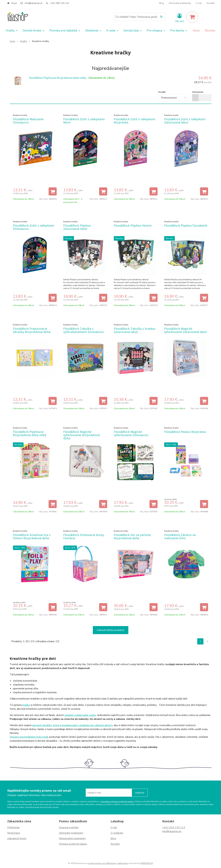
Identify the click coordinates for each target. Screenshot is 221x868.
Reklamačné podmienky (72, 838)
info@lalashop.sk (34, 3)
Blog (162, 3)
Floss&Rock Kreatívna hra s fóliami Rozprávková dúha (32, 536)
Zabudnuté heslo (17, 838)
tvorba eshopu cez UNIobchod (102, 863)
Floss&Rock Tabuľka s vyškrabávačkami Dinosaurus (83, 330)
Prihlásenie (13, 827)
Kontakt (211, 3)
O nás (199, 3)
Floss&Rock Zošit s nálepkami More (84, 121)
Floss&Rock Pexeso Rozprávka (185, 432)
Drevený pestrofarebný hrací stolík (29, 737)
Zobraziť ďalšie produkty (110, 630)
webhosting (123, 863)
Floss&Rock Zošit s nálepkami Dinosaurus (34, 227)
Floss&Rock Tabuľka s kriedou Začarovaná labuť (135, 330)
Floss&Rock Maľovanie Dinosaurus (28, 121)
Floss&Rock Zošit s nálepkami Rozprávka (134, 121)
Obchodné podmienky (180, 3)
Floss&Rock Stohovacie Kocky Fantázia (84, 536)
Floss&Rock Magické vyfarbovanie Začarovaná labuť (185, 330)
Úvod (14, 3)
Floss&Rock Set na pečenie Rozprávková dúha (132, 536)
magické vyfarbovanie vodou (80, 715)
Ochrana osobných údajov (73, 844)
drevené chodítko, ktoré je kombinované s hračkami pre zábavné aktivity (72, 725)
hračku (26, 705)
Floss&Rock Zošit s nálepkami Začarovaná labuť (185, 121)
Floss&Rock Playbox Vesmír (133, 225)
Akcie (196, 31)
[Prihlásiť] (180, 18)
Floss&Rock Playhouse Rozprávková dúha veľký (58, 78)
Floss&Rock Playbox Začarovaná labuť (77, 227)
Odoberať (140, 793)
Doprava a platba (69, 827)
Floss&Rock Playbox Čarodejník (186, 225)
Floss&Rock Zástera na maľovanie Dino (180, 536)
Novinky (210, 31)
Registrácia (14, 833)
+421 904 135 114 (59, 3)
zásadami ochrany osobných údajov (117, 802)
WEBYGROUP (147, 863)
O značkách (117, 833)
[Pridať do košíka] (53, 191)
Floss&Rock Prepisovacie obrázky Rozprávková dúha (32, 330)
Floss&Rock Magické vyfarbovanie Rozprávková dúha (82, 435)
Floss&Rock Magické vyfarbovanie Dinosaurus (131, 433)
